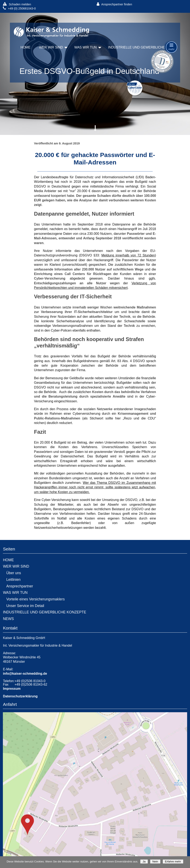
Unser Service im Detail (25, 606)
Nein (155, 862)
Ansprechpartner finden (114, 4)
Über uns (13, 573)
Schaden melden (17, 4)
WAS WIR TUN (86, 47)
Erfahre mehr (173, 862)
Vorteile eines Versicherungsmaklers (35, 599)
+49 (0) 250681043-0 (19, 8)
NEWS (8, 619)
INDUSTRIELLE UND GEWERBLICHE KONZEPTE (146, 47)
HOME (26, 47)
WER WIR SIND (51, 47)
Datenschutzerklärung (20, 696)
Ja (144, 862)
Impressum (12, 689)
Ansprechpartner (20, 586)
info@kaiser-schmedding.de (25, 674)
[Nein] (185, 862)
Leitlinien (13, 580)
